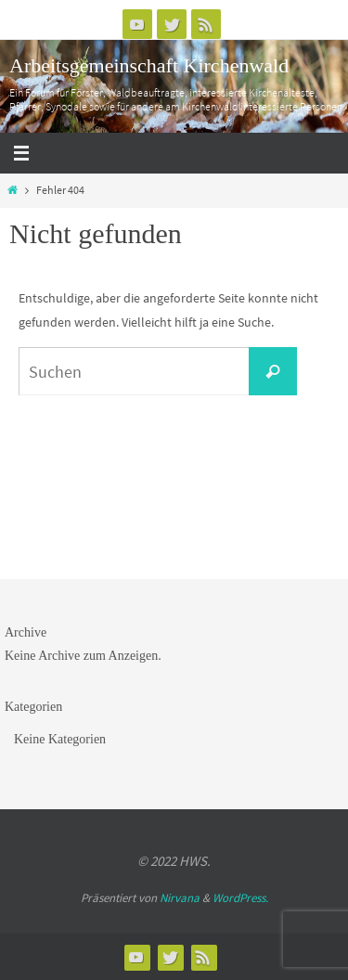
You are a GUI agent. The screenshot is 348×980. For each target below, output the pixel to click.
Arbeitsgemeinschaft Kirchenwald (149, 65)
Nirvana (180, 898)
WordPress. (240, 898)
